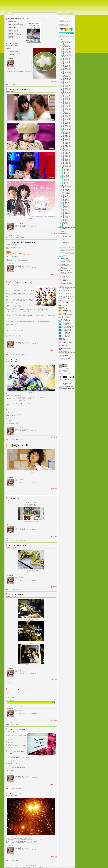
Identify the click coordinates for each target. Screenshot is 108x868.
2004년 (66, 41)
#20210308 (62, 241)
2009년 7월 (68, 122)
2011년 (66, 149)
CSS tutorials (63, 344)
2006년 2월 (68, 60)
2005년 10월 (68, 53)
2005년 (66, 45)
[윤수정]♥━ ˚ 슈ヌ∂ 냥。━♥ (66, 326)
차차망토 (67, 214)
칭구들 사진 (68, 221)
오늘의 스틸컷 (17, 23)
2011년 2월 (68, 152)
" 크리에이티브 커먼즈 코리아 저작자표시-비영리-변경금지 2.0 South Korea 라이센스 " (66, 370)
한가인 (60, 254)
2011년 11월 (68, 165)
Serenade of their (64, 309)
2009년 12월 (68, 129)
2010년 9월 (68, 144)
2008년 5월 (68, 101)
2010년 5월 (68, 138)
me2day (66, 225)
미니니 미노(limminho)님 (17, 706)
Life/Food (68, 202)
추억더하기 (68, 216)
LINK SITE (62, 304)
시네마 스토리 (69, 188)
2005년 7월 (68, 48)
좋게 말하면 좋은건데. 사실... (66, 269)
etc (66, 204)
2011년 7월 (68, 159)
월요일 (70, 255)
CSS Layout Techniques (65, 343)
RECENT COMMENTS (64, 258)
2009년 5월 (68, 120)
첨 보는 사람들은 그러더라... (66, 266)
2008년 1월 (68, 95)
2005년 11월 (68, 54)
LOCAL (28, 14)
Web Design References (65, 350)
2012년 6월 (67, 175)
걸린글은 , (9, 724)
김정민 (11, 236)
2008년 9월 (68, 107)
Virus (62, 249)
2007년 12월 (68, 92)
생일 (10, 682)
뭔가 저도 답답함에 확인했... (66, 263)
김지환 (63, 254)
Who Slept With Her (18, 29)
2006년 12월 (68, 74)
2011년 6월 (68, 158)
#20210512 (62, 238)
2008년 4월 (68, 100)
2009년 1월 (68, 114)
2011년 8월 (68, 161)
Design (67, 195)
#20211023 (62, 235)
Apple (67, 199)
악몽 (59, 252)
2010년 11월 (68, 147)
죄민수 (14, 722)
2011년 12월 (68, 167)
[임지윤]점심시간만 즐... (65, 331)
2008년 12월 (68, 111)
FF (59, 251)
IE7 (66, 254)
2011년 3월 (68, 154)
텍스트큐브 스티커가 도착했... (66, 284)
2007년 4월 (68, 81)
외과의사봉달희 (16, 236)
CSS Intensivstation (64, 341)
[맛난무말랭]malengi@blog (66, 312)
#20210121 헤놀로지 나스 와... (67, 244)
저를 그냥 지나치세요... (65, 318)
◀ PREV (28, 865)
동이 (68, 249)
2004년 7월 (68, 43)
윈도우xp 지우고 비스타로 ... (66, 272)
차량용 (65, 248)
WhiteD (61, 338)
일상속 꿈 (68, 222)
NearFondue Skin (51, 14)
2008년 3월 (68, 98)
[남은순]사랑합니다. (64, 321)
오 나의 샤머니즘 (18, 35)
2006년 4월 (68, 63)
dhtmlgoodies (63, 345)
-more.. (68, 36)
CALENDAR (62, 287)
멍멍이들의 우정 (63, 229)
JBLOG (61, 307)
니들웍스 (63, 252)
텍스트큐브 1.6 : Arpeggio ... (66, 278)
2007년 (66, 75)
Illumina (73, 252)
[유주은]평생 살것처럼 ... (65, 325)
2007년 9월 (68, 88)
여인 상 (16, 32)
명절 (10, 353)
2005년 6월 (68, 47)
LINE (46, 14)
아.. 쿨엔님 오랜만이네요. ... (66, 260)
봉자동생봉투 (68, 215)
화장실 (64, 255)
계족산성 (72, 251)
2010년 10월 (68, 145)
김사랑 (11, 491)
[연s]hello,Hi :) (63, 313)
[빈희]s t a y (62, 322)
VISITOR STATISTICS (64, 352)
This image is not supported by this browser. (40, 6)
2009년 (66, 112)
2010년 (66, 131)
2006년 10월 (68, 71)
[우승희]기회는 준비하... (65, 323)
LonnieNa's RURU (64, 306)
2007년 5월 (68, 82)
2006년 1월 (68, 58)
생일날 (15, 33)
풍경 (67, 209)
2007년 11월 (68, 91)
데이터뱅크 (67, 194)
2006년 (66, 57)
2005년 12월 (68, 55)
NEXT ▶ (34, 865)
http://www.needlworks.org (13, 70)
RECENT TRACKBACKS (65, 270)
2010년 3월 (68, 135)
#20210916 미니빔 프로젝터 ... (67, 236)
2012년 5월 (67, 174)
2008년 (66, 94)
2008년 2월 (68, 97)
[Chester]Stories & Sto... (65, 310)
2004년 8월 (68, 44)
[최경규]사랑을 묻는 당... (65, 337)
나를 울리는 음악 (69, 189)
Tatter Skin (68, 196)
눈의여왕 (62, 251)
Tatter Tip (68, 201)
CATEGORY (62, 38)
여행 (67, 208)
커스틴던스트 (67, 251)
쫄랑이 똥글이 (69, 212)
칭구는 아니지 (69, 219)
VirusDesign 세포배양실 (65, 348)
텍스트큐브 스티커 (64, 281)
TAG (25, 14)
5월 (70, 252)
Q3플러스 (71, 254)
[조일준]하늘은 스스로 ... (65, 334)
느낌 (65, 185)
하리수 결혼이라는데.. (19, 24)
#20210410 (62, 239)
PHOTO (21, 14)
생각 (68, 248)
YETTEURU (63, 340)
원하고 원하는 (69, 186)
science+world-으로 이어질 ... (66, 275)
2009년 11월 (68, 128)
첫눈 (73, 255)
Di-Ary (15, 27)
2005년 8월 (68, 50)
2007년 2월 (69, 78)
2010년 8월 (68, 142)
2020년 (66, 182)
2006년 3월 (68, 61)
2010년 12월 (68, 148)
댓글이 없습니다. (19, 789)
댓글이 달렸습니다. (21, 238)
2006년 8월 (68, 68)
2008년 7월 (68, 104)
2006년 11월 (68, 72)
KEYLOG (33, 14)
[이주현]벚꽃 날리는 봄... (65, 329)
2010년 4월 (68, 137)
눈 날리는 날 (17, 38)
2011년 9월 (68, 162)
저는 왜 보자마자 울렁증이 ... (66, 267)
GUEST (42, 14)
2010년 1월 (68, 132)
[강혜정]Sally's (63, 319)
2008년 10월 (68, 108)
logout (66, 33)
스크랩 (67, 191)
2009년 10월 (68, 127)
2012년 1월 (67, 168)
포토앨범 (67, 206)
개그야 (11, 722)
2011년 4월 (68, 155)
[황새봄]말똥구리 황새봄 (65, 315)
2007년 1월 (68, 77)
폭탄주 (13, 682)
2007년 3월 (68, 80)
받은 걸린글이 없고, (11, 84)
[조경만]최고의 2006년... (65, 332)
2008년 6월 (68, 102)
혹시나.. (16, 36)
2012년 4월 (67, 172)
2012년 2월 (67, 169)
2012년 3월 (67, 171)
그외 (67, 192)
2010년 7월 (68, 141)
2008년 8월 (68, 105)
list (15, 22)
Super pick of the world (65, 347)
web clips (68, 205)
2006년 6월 (68, 65)
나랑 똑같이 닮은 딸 (64, 230)
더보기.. (52, 702)
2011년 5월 (68, 157)
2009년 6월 (68, 121)
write (73, 33)
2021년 (66, 184)
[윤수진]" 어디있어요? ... (65, 328)
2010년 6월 (68, 139)
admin (71, 33)
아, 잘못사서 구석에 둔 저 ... (66, 261)
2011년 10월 (68, 164)
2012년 (70, 248)
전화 (10, 787)
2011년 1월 (68, 151)
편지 (67, 255)
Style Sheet (61, 256)
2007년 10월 (68, 90)
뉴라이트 (67, 252)
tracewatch (72, 249)
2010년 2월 (68, 134)
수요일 (65, 249)
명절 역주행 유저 (18, 26)
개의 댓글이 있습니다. (21, 84)
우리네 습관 (68, 211)
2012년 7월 (67, 177)
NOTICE (38, 14)
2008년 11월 (68, 110)
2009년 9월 (68, 125)
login (68, 33)
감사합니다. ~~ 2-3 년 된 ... (66, 264)
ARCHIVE (62, 300)
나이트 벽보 (17, 30)
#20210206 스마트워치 (65, 243)
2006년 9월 (68, 70)
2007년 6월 (68, 84)
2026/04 (66, 288)
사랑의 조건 (62, 231)
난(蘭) (67, 218)
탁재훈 (11, 539)
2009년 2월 (68, 115)
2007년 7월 (68, 85)
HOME (17, 14)
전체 (64, 40)
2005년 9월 (68, 51)
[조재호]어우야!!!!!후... (65, 335)
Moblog (66, 224)
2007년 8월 (68, 87)
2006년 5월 (68, 64)
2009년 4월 (68, 118)
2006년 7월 (68, 67)
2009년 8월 (68, 124)
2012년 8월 (67, 178)
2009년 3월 (68, 117)
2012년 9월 (67, 179)
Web (67, 198)
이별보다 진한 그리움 (65, 316)
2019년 (66, 181)
